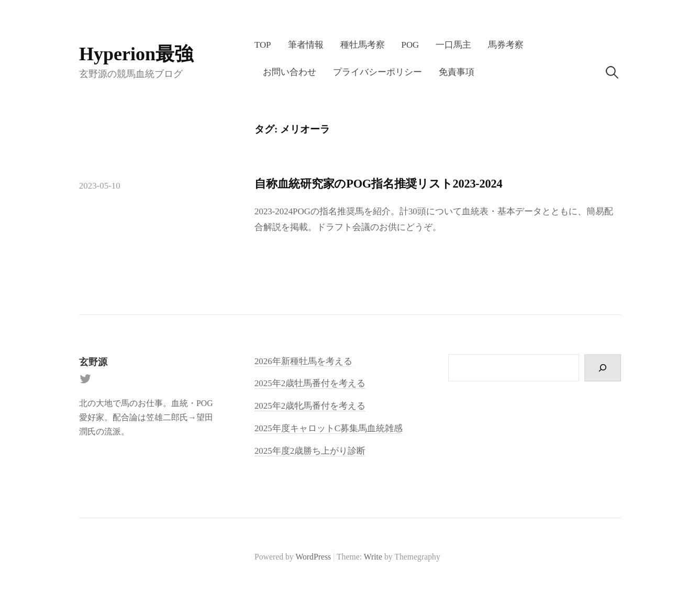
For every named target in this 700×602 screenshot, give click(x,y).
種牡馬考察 (363, 45)
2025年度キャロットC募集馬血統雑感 (329, 428)
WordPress (313, 557)
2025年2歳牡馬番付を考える (310, 383)
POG (410, 45)
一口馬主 (453, 45)
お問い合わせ (290, 72)
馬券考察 (506, 45)
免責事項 (457, 72)
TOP (263, 45)
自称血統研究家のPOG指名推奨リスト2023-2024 (378, 184)
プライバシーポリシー (377, 72)
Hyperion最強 (136, 54)
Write (373, 557)
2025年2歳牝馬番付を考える (310, 406)
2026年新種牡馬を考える (303, 361)
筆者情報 (306, 45)
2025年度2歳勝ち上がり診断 (310, 451)
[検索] (603, 368)
